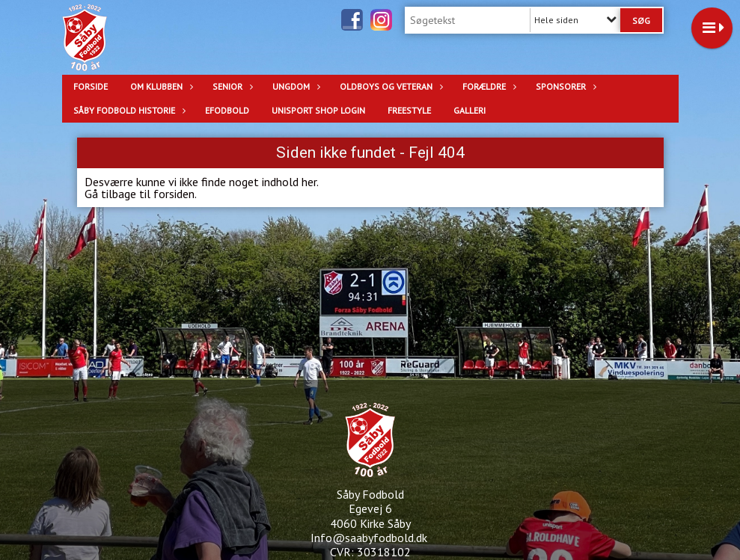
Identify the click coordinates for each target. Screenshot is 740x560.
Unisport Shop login (318, 110)
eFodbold (227, 110)
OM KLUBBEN (160, 86)
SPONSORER (565, 86)
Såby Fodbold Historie (128, 110)
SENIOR (231, 86)
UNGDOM (295, 86)
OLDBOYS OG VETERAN (390, 86)
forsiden (174, 194)
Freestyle (409, 110)
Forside (91, 86)
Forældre (488, 86)
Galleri (470, 110)
